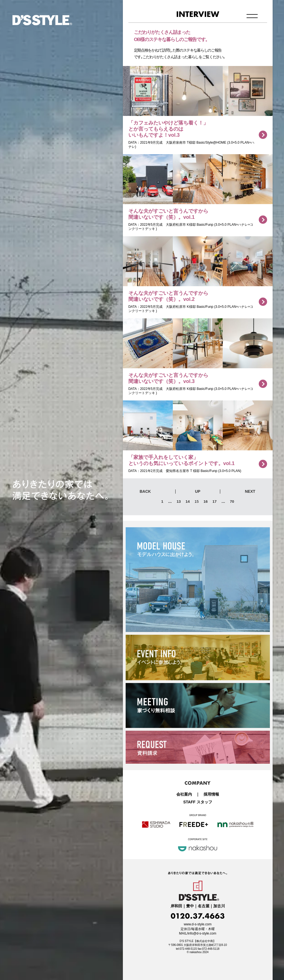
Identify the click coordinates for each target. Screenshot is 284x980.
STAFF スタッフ (198, 802)
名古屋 (204, 906)
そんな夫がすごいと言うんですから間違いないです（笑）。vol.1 (168, 214)
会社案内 (184, 794)
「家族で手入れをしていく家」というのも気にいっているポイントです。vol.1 (182, 460)
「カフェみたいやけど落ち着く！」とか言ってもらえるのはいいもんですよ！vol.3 (168, 129)
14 (188, 502)
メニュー (252, 16)
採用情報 (211, 794)
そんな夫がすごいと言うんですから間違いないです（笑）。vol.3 (168, 378)
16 (206, 502)
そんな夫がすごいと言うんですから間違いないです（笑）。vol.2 (168, 296)
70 (232, 502)
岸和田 (176, 906)
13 (179, 502)
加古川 (219, 906)
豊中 (190, 906)
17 (215, 502)
